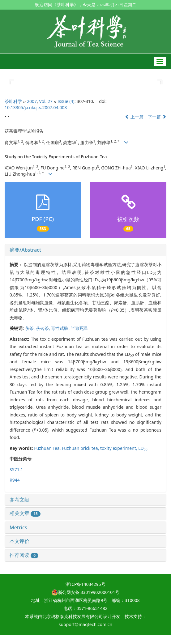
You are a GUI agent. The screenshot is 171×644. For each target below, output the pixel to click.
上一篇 (134, 117)
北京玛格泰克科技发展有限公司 (73, 616)
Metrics (18, 527)
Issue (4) (66, 101)
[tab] (85, 250)
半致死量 (79, 328)
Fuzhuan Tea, (48, 448)
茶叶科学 (13, 101)
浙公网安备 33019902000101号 (86, 592)
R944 (15, 480)
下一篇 (157, 117)
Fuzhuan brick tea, (81, 448)
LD (143, 448)
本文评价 (19, 541)
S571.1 (16, 469)
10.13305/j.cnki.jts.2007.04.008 (36, 107)
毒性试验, (61, 328)
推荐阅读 (24, 555)
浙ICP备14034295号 (85, 584)
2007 (32, 101)
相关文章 (25, 513)
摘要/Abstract (25, 250)
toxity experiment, (119, 448)
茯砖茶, (43, 328)
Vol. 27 (46, 101)
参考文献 (19, 500)
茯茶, (30, 328)
